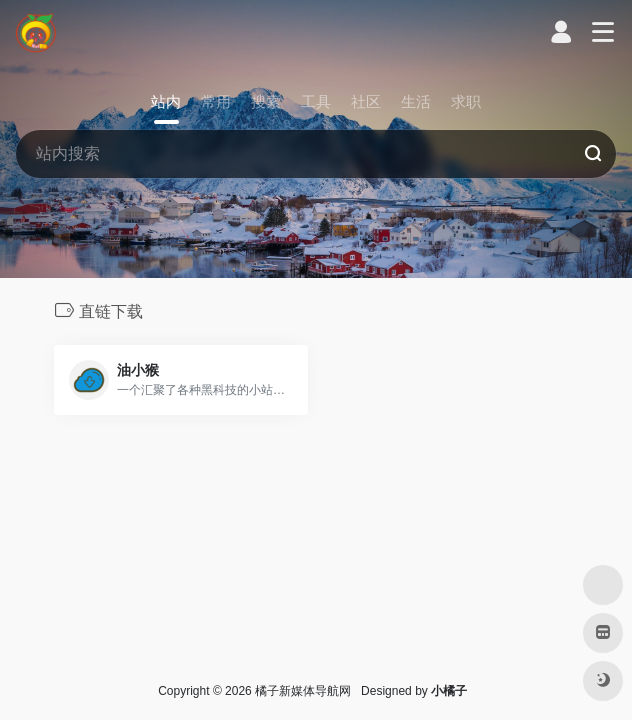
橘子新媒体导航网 (303, 691)
